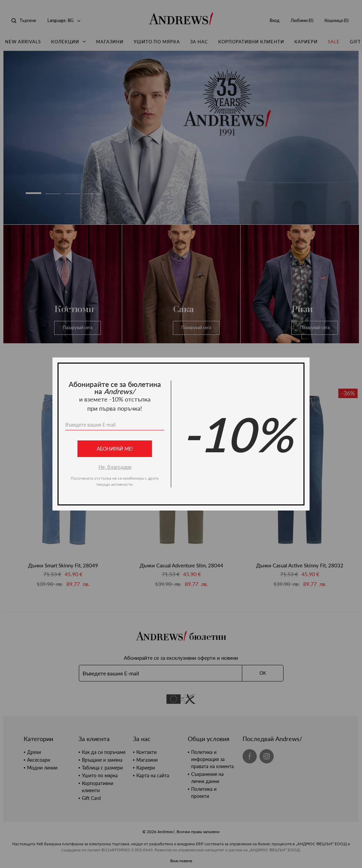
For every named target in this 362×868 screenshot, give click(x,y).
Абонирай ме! (115, 449)
